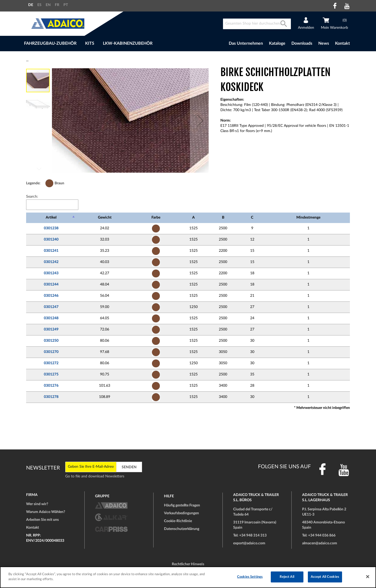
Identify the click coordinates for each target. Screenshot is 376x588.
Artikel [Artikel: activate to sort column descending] (51, 218)
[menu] (114, 44)
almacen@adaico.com (320, 543)
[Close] (368, 576)
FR (57, 5)
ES (39, 5)
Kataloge (277, 43)
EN (48, 5)
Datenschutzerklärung (182, 529)
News (324, 43)
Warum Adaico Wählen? (46, 512)
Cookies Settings (250, 577)
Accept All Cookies (325, 577)
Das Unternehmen (246, 43)
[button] (200, 121)
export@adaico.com (249, 543)
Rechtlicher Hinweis (188, 564)
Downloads (302, 43)
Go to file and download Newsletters (95, 476)
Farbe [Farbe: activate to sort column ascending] (156, 218)
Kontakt (342, 43)
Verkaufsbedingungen (181, 513)
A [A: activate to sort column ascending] (193, 218)
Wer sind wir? (37, 504)
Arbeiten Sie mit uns (42, 520)
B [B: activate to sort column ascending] (223, 218)
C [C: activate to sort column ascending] (252, 218)
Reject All (287, 577)
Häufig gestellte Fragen (182, 505)
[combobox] (257, 24)
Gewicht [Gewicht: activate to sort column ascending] (105, 218)
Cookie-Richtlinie (178, 521)
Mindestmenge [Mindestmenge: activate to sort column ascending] (308, 218)
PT (66, 5)
